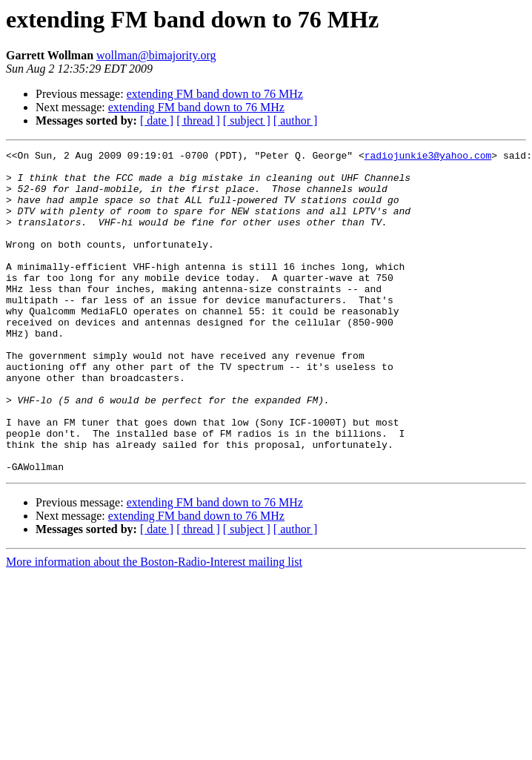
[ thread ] (198, 120)
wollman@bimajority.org (156, 55)
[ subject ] (247, 120)
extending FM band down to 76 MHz (215, 94)
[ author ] (296, 120)
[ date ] (157, 120)
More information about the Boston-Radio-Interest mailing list (154, 626)
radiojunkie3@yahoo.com (428, 157)
